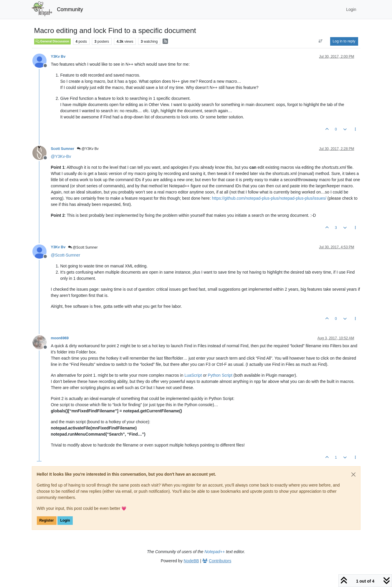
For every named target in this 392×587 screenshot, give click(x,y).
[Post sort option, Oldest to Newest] (320, 41)
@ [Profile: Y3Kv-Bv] (61, 156)
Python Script (220, 375)
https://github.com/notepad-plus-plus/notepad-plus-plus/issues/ (269, 198)
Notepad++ (215, 552)
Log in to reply (344, 41)
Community (70, 9)
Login (65, 520)
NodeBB (191, 561)
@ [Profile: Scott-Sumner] (66, 255)
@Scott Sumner (83, 247)
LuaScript (193, 375)
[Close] (353, 474)
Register (47, 520)
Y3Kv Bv (58, 57)
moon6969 (60, 338)
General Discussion (52, 41)
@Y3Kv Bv (88, 149)
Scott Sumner (63, 149)
